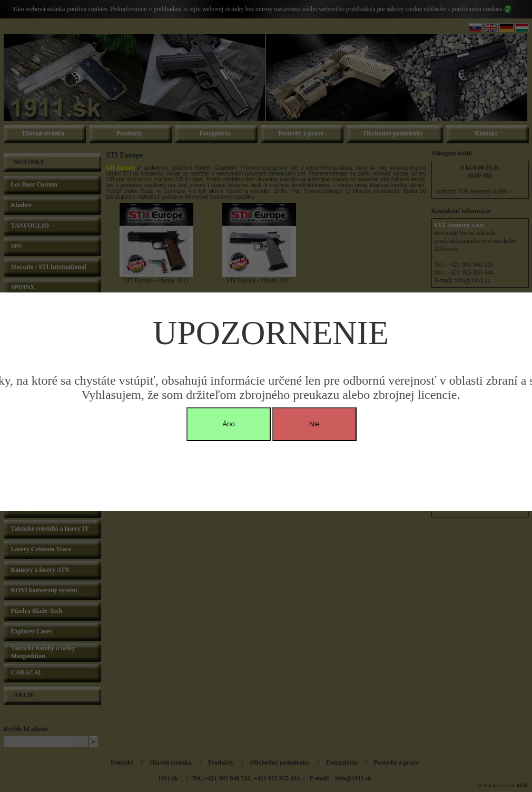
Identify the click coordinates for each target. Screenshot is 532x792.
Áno (229, 424)
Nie (314, 424)
